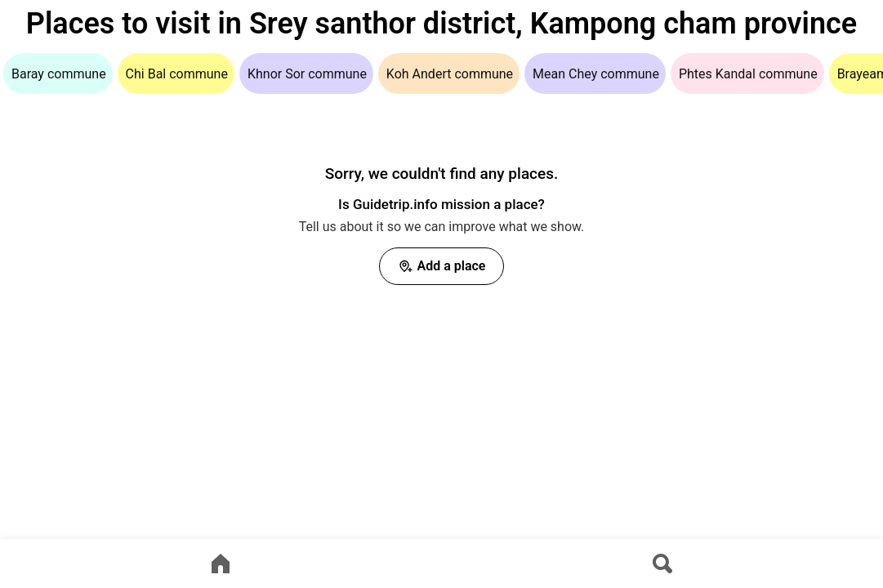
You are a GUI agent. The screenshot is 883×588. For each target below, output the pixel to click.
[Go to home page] (221, 563)
